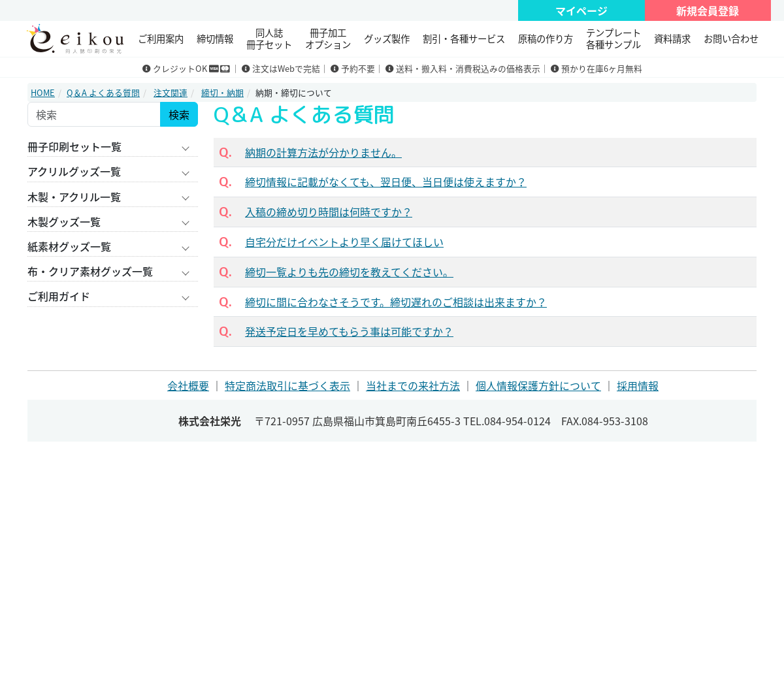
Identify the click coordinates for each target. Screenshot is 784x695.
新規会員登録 (708, 10)
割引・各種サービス (464, 39)
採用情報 (638, 385)
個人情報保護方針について (538, 385)
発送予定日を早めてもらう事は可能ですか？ (349, 331)
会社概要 (188, 385)
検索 (179, 114)
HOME (43, 92)
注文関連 (171, 92)
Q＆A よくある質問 (103, 92)
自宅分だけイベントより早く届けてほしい (344, 242)
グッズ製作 (387, 39)
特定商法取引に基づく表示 (287, 385)
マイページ (581, 10)
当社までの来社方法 (413, 385)
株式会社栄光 (210, 421)
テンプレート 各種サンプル (613, 38)
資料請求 (672, 39)
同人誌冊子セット (269, 38)
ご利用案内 (161, 39)
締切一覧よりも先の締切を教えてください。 (349, 272)
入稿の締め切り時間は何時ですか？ (329, 212)
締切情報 (215, 39)
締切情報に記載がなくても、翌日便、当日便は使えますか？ (386, 182)
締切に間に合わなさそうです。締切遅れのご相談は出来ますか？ (396, 302)
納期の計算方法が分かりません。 (323, 152)
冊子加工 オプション (328, 38)
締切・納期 (222, 92)
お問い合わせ (731, 39)
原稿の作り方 (546, 39)
